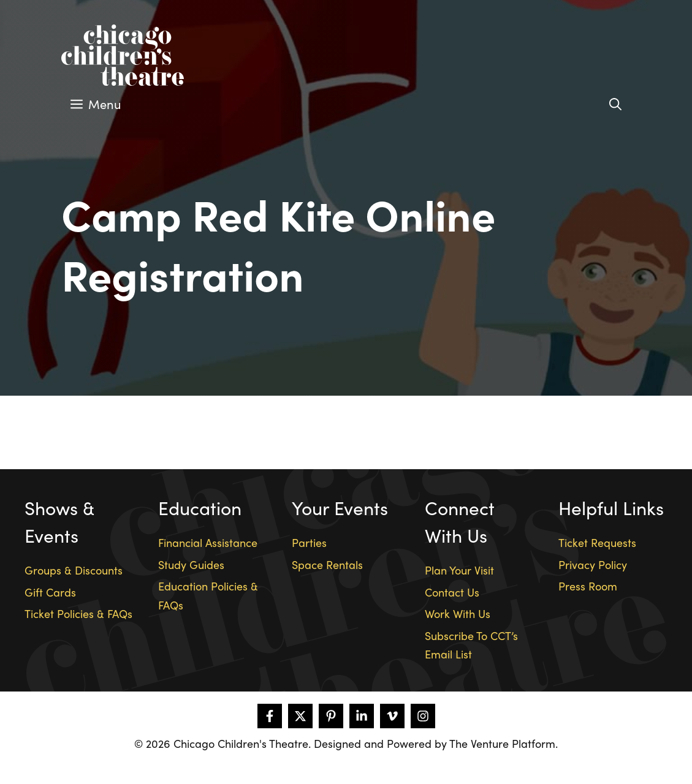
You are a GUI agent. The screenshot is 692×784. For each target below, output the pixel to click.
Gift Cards (50, 592)
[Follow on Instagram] (423, 716)
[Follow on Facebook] (270, 716)
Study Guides (191, 564)
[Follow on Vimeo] (392, 716)
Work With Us (458, 613)
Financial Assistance (208, 542)
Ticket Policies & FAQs (78, 613)
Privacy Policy (593, 564)
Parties (309, 542)
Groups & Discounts (74, 570)
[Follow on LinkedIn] (362, 716)
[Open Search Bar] (615, 104)
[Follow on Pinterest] (331, 716)
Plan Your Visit (459, 570)
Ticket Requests (597, 542)
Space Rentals (327, 564)
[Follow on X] (300, 716)
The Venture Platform (502, 743)
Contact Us (452, 592)
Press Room (588, 586)
